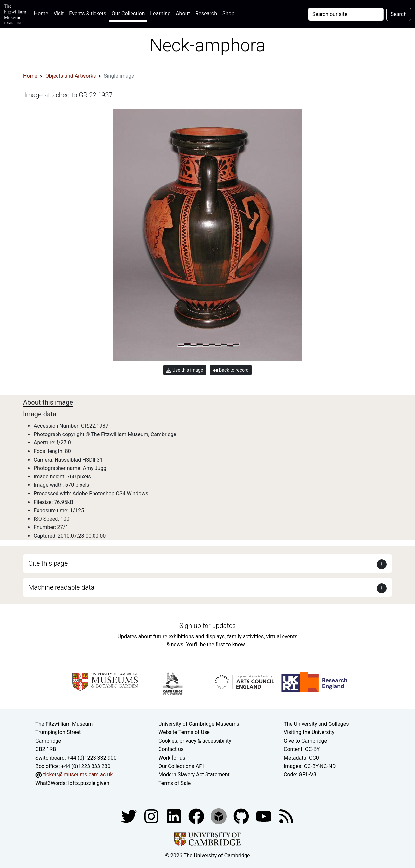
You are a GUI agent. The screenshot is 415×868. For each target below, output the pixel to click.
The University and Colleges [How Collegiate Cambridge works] (316, 724)
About (183, 13)
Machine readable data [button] (61, 587)
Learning (160, 13)
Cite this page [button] (48, 563)
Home (42, 13)
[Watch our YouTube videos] (264, 816)
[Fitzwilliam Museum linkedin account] (197, 816)
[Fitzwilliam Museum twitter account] (130, 816)
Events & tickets (88, 13)
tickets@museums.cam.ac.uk (78, 775)
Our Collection (128, 13)
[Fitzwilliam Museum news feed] (286, 816)
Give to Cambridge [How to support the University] (305, 741)
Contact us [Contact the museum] (171, 749)
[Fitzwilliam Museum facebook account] (174, 816)
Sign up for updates (207, 626)
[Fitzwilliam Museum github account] (242, 816)
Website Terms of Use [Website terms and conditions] (184, 732)
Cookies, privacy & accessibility (195, 741)
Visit (59, 13)
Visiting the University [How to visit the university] (309, 732)
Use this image (185, 370)
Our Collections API (181, 766)
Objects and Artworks (71, 76)
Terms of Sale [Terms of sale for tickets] (174, 783)
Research (206, 13)
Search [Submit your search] (399, 14)
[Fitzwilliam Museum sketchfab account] (219, 816)
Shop (228, 13)
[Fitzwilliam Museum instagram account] (152, 816)
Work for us (172, 758)
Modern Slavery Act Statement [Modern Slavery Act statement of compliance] (194, 775)
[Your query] (346, 14)
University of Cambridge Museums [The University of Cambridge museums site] (199, 724)
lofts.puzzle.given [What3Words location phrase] (89, 783)
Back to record (231, 370)
